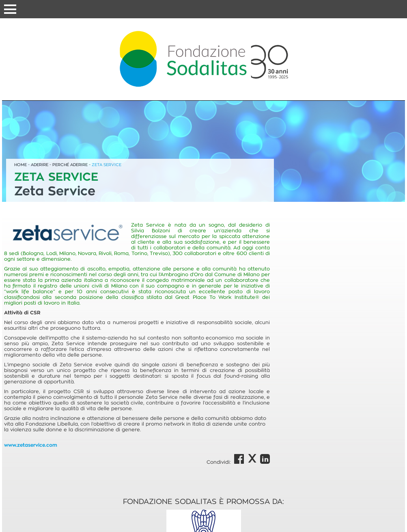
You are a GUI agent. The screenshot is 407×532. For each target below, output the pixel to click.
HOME (20, 165)
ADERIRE (40, 165)
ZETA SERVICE (107, 165)
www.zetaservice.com (31, 445)
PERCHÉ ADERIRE (70, 165)
